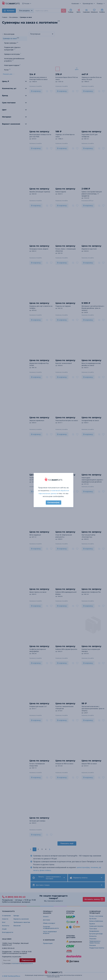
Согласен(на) (53, 502)
